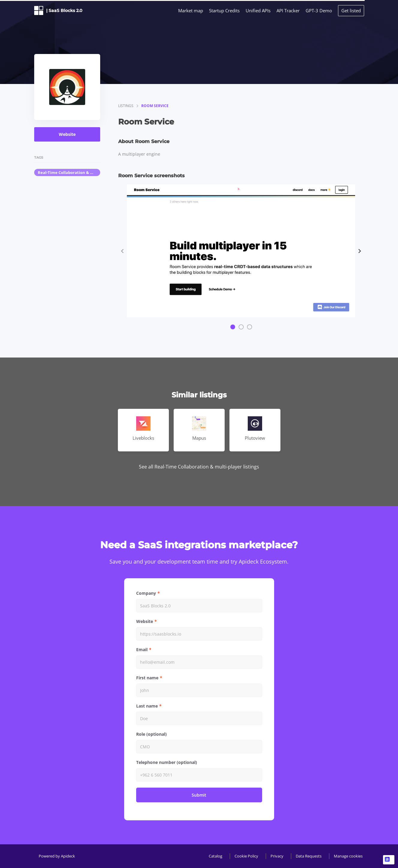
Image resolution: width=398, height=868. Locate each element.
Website (67, 134)
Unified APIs (258, 10)
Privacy (277, 856)
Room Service (155, 106)
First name (147, 678)
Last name (147, 706)
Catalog (215, 856)
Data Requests (309, 856)
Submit (199, 795)
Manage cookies (348, 856)
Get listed (351, 10)
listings (126, 106)
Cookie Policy (246, 856)
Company (146, 593)
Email (142, 650)
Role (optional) (151, 734)
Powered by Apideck (57, 856)
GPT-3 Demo (319, 10)
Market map (191, 10)
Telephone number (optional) (167, 762)
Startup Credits (224, 10)
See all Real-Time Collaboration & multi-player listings (199, 467)
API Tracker (288, 10)
